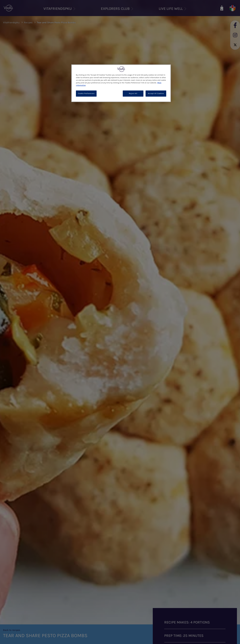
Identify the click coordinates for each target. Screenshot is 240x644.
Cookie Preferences (86, 93)
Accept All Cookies (156, 93)
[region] (121, 83)
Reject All (133, 93)
